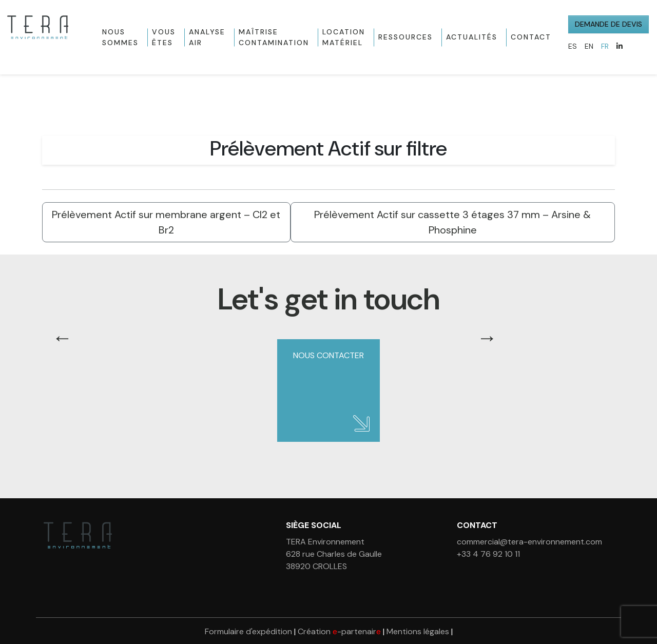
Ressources (405, 37)
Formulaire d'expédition (248, 631)
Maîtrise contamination (274, 37)
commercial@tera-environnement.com (529, 542)
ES (573, 46)
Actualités (472, 37)
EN (589, 46)
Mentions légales (418, 631)
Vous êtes (164, 37)
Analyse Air (207, 37)
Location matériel (344, 37)
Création (339, 631)
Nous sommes (120, 37)
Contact (531, 37)
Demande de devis (608, 24)
